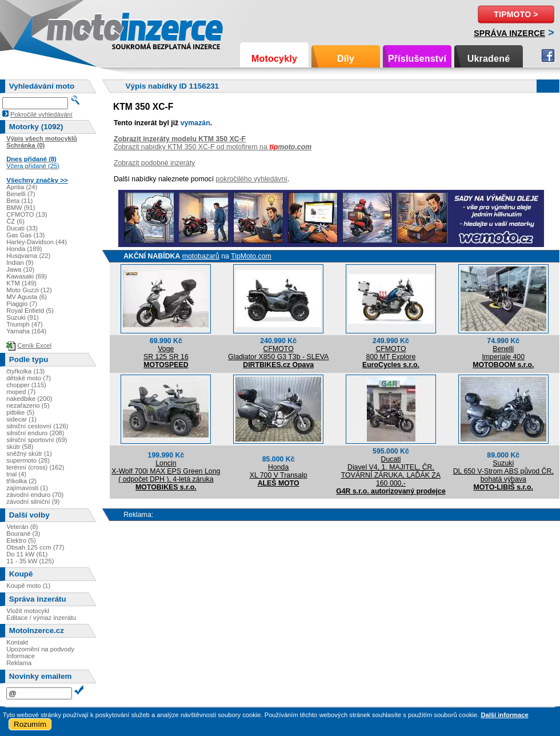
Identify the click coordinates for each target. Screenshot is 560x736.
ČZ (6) (15, 221)
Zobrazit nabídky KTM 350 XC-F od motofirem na (213, 147)
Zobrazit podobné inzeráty (154, 163)
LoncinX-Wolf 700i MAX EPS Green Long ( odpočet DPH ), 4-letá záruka (166, 471)
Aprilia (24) (22, 187)
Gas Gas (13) (25, 235)
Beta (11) (19, 201)
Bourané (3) (23, 534)
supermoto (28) (28, 460)
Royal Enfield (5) (30, 311)
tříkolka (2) (21, 481)
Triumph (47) (25, 324)
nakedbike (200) (29, 399)
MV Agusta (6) (27, 297)
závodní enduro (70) (35, 495)
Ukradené (489, 59)
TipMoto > (516, 14)
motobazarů (201, 256)
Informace (21, 656)
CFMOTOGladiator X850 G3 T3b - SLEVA (278, 353)
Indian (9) (20, 262)
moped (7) (21, 392)
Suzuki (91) (23, 317)
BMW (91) (21, 208)
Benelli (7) (21, 194)
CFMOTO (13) (27, 214)
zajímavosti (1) (27, 488)
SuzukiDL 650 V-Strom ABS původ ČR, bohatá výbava (503, 471)
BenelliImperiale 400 (503, 353)
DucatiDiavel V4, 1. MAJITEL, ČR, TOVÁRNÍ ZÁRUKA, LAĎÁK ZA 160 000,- (391, 471)
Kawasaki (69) (27, 276)
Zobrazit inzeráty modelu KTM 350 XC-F (180, 139)
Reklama (19, 663)
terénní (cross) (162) (35, 467)
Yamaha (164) (26, 331)
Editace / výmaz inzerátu (41, 618)
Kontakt (17, 642)
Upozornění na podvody (40, 649)
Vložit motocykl (28, 611)
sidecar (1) (21, 419)
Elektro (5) (21, 540)
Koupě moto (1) (28, 586)
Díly (346, 59)
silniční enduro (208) (35, 433)
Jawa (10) (20, 269)
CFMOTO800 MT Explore (391, 353)
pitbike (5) (20, 412)
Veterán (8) (22, 527)
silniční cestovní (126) (37, 426)
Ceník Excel (34, 345)
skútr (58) (20, 447)
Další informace (504, 715)
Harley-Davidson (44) (37, 242)
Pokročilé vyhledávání (41, 114)
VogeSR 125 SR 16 (166, 353)
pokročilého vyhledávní (252, 179)
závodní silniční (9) (33, 502)
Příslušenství (417, 59)
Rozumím (30, 724)
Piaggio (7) (22, 304)
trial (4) (16, 474)
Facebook (548, 55)
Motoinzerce (71, 28)
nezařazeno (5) (28, 405)
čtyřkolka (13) (25, 371)
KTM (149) (21, 283)
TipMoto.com (251, 256)
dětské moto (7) (29, 378)
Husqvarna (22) (28, 256)
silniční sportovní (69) (37, 440)
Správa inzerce (509, 33)
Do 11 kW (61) (27, 554)
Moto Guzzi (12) (29, 290)
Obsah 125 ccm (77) (35, 547)
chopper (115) (26, 385)
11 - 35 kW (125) (30, 561)
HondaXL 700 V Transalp (279, 471)
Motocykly (274, 59)
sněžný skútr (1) (29, 453)
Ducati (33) (22, 228)
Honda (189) (24, 249)
